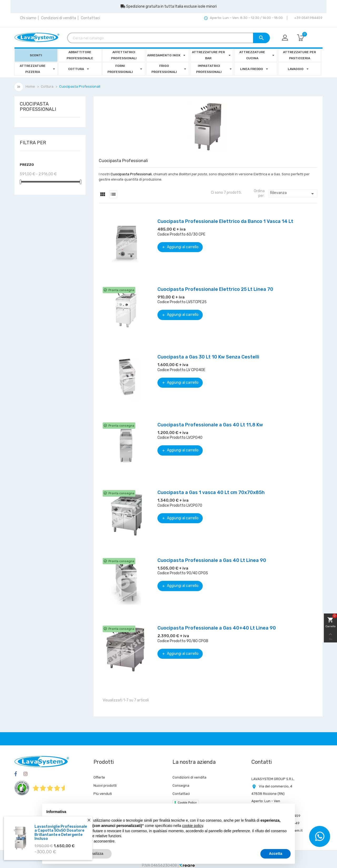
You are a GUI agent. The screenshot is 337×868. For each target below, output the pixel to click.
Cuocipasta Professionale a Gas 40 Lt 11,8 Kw (210, 425)
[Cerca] (168, 38)
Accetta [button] (276, 854)
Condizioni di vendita (59, 18)
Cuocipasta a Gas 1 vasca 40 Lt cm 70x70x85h (211, 492)
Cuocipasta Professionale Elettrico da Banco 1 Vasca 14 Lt (225, 221)
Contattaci (90, 18)
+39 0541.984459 (308, 18)
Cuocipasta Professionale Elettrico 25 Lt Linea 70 (215, 289)
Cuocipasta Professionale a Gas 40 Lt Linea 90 (212, 560)
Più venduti (103, 794)
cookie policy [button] (193, 826)
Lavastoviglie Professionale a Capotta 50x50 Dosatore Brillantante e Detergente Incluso (61, 833)
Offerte (99, 777)
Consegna (181, 785)
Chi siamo (28, 18)
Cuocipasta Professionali (38, 107)
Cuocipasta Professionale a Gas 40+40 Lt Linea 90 (217, 628)
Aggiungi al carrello (180, 247)
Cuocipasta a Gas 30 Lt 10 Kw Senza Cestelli (208, 357)
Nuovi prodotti (105, 785)
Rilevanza (293, 194)
